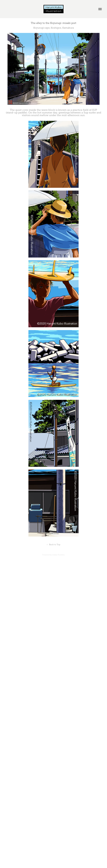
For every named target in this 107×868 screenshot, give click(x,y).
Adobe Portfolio (58, 555)
